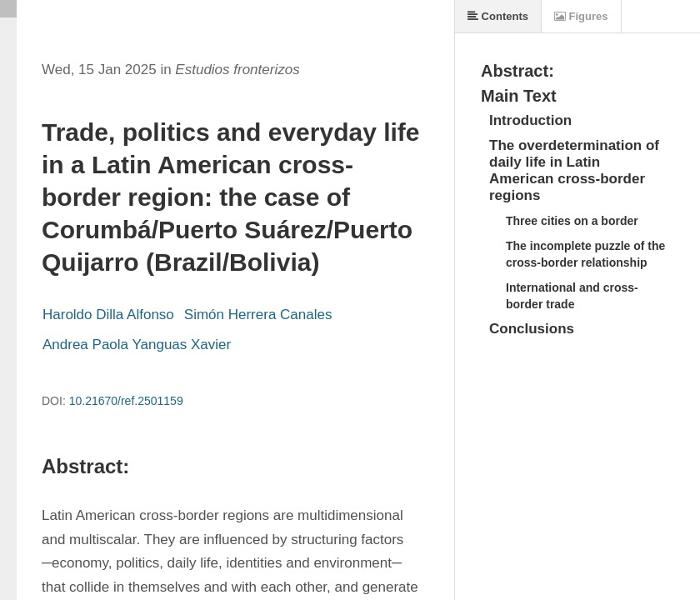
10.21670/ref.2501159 (126, 401)
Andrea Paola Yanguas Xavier (137, 345)
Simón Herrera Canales (258, 315)
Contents (498, 16)
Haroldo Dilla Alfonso (108, 315)
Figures (581, 16)
